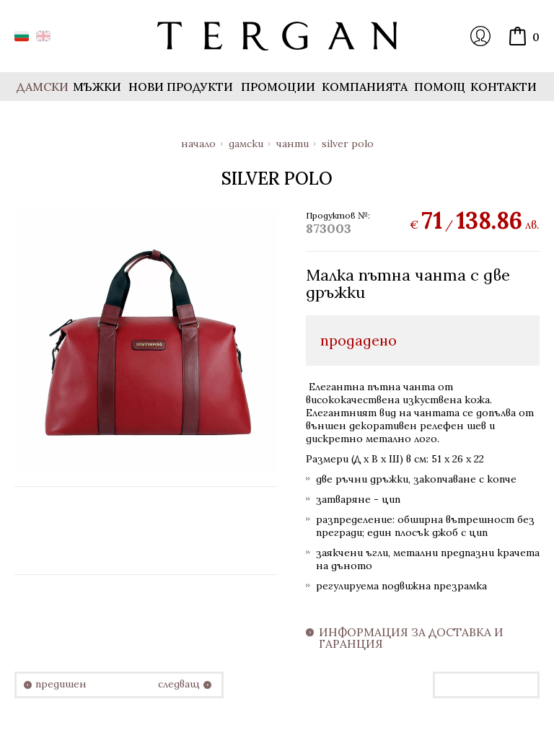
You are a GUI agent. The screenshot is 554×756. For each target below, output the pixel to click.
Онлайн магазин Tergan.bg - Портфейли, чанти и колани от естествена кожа (277, 36)
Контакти (504, 87)
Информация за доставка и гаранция (411, 638)
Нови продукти (181, 87)
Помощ (440, 87)
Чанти (293, 144)
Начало (198, 144)
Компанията (365, 87)
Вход (480, 36)
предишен (61, 684)
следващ (179, 684)
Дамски (246, 144)
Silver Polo (348, 144)
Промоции (278, 87)
